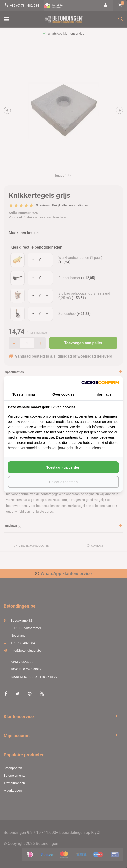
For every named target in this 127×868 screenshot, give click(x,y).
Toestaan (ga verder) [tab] (64, 467)
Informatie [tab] (103, 394)
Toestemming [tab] (24, 394)
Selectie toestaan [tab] (63, 482)
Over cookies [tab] (63, 394)
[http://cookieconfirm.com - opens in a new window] (100, 383)
